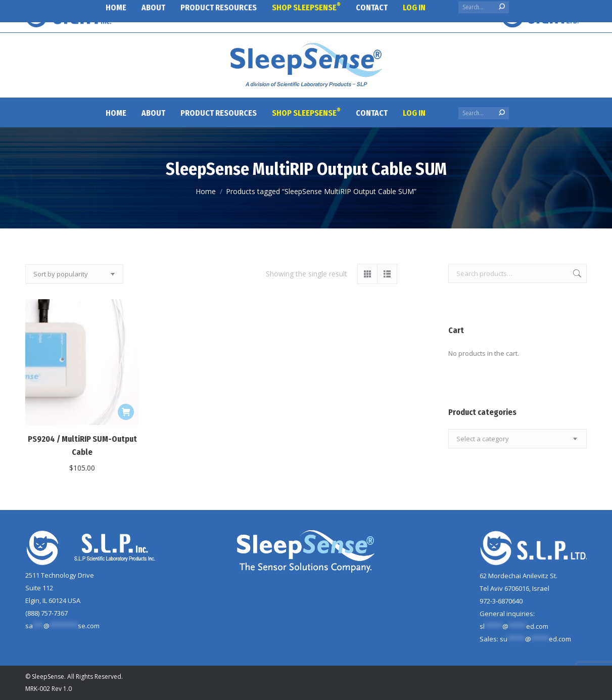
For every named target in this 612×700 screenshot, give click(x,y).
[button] (126, 412)
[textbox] (483, 439)
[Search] (484, 113)
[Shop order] (74, 274)
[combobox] (517, 439)
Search (576, 273)
